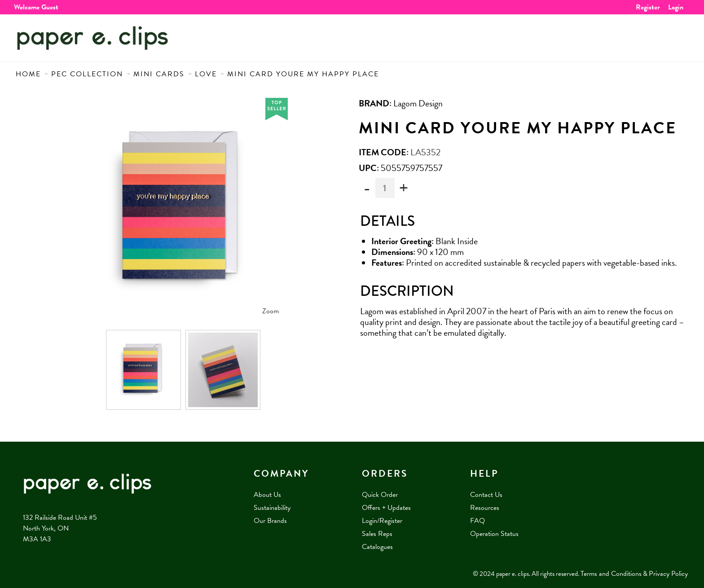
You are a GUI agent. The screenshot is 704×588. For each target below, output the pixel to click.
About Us (267, 495)
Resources (485, 508)
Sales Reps (377, 534)
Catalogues (377, 547)
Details (387, 221)
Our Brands (270, 521)
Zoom (271, 311)
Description (407, 291)
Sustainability (272, 508)
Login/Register (382, 521)
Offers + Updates (386, 508)
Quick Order (380, 495)
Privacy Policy (668, 574)
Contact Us (486, 495)
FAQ (477, 521)
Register (648, 7)
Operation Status (494, 534)
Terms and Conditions (611, 574)
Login (676, 7)
